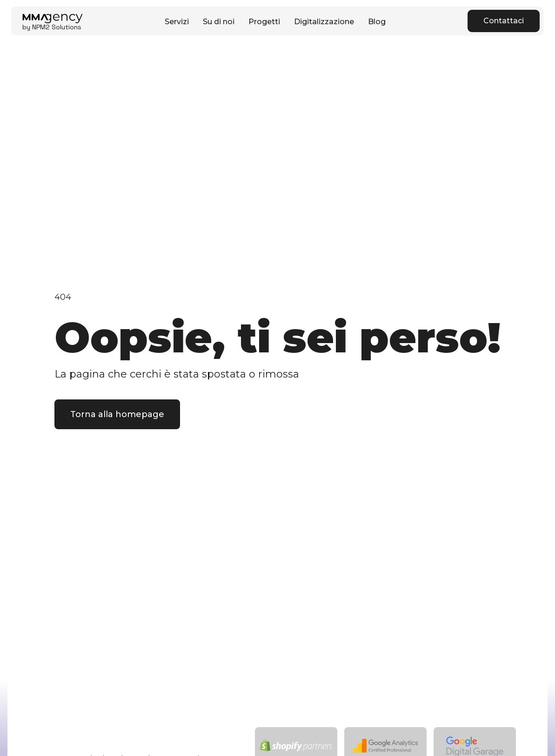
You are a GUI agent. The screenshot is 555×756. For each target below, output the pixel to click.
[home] (53, 21)
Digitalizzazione (324, 22)
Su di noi (219, 22)
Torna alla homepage (117, 414)
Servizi (177, 22)
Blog (377, 22)
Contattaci (504, 21)
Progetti (264, 22)
